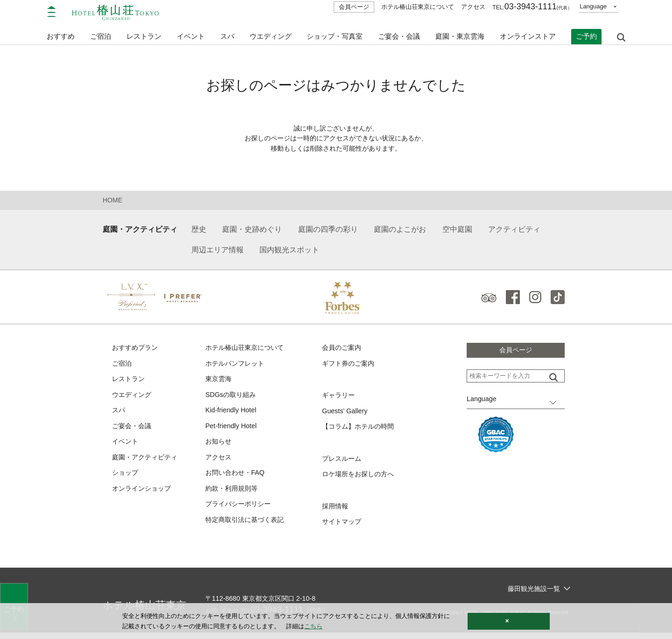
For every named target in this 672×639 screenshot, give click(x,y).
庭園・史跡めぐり (252, 231)
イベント (191, 31)
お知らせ (219, 446)
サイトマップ (343, 527)
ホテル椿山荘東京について (418, 7)
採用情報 (336, 511)
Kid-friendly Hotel (232, 414)
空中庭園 (457, 231)
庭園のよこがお (400, 231)
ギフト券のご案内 (350, 365)
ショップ (126, 478)
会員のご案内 (343, 350)
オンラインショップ (143, 494)
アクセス (473, 7)
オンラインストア (528, 31)
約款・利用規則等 (233, 494)
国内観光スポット (289, 252)
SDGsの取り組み (232, 398)
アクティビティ (514, 231)
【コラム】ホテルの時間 (360, 430)
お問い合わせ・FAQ (237, 478)
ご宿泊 (122, 365)
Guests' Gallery (346, 414)
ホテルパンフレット (237, 365)
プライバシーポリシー (240, 511)
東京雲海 (219, 382)
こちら (313, 626)
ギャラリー (339, 398)
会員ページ (354, 7)
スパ (119, 414)
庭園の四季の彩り (328, 231)
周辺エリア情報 (217, 252)
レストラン (129, 382)
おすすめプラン (136, 350)
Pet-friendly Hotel (232, 430)
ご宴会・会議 (399, 31)
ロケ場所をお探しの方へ (360, 479)
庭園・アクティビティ (140, 231)
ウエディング (271, 31)
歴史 (199, 231)
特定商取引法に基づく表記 (247, 526)
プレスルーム (343, 462)
